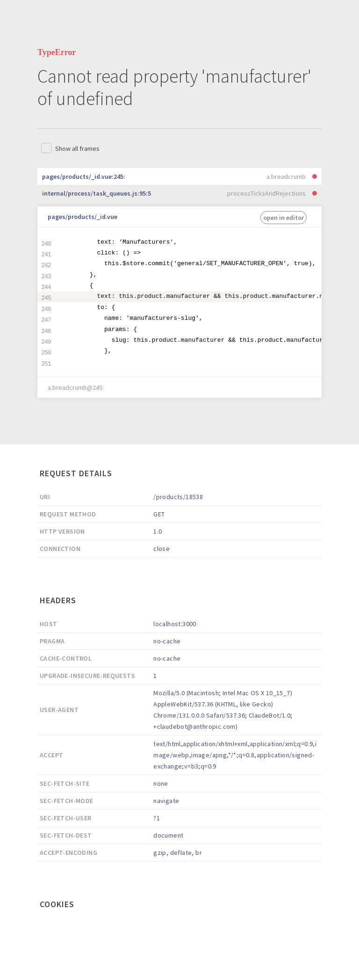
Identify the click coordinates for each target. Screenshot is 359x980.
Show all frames (77, 148)
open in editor (284, 218)
